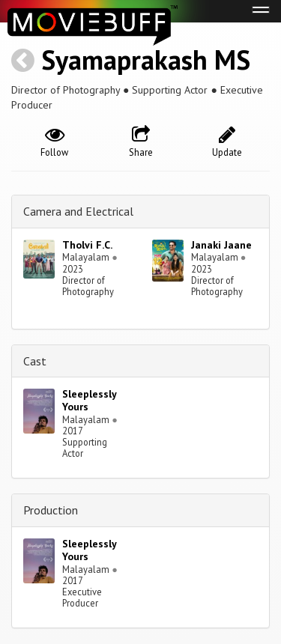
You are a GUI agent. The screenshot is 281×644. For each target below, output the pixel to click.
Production (51, 510)
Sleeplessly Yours (89, 400)
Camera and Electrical (78, 211)
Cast (35, 361)
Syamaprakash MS (146, 60)
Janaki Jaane (221, 245)
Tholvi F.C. (87, 245)
